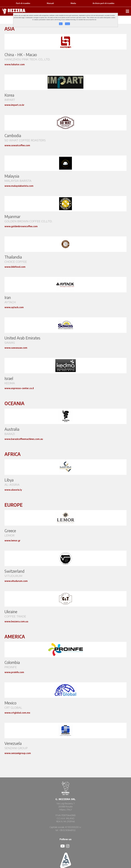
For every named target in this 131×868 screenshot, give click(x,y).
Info (61, 24)
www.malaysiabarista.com (19, 186)
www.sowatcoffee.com (17, 145)
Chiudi (67, 24)
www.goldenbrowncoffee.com (21, 226)
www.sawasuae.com (16, 348)
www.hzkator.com (15, 64)
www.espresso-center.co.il (19, 388)
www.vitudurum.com (16, 581)
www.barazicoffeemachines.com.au (24, 439)
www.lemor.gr (12, 540)
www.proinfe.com (14, 672)
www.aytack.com (14, 307)
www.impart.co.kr (14, 105)
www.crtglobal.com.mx (17, 713)
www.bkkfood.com (15, 267)
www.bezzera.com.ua (16, 621)
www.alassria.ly (13, 490)
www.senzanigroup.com (18, 753)
